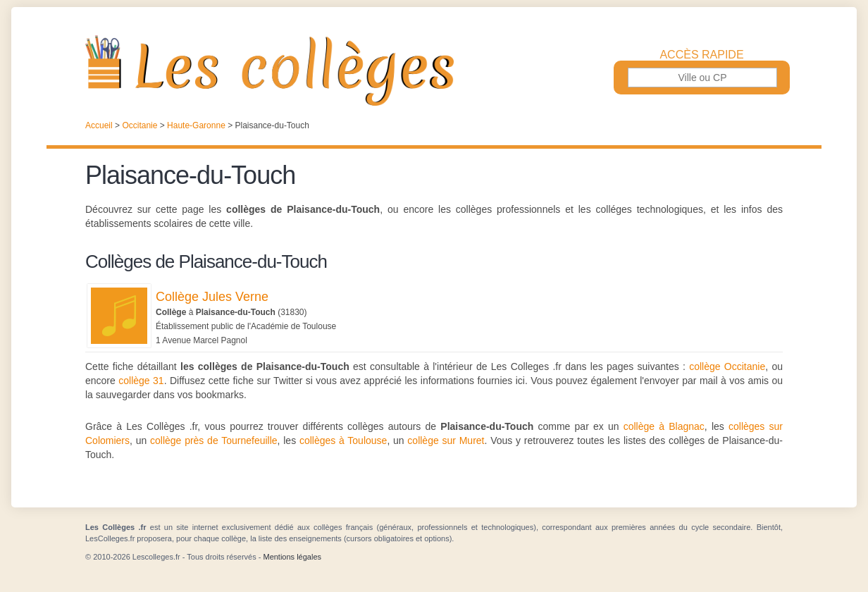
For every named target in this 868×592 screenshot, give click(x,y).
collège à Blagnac (664, 426)
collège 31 (141, 381)
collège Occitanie (727, 366)
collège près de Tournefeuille (214, 440)
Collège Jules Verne (212, 297)
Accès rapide (701, 55)
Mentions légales (292, 557)
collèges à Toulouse (343, 440)
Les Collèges (434, 70)
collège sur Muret (446, 440)
